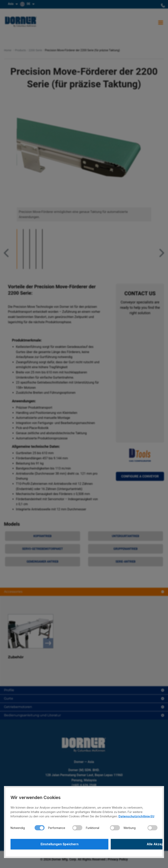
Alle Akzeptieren (121, 844)
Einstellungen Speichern (47, 844)
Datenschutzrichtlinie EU (136, 815)
